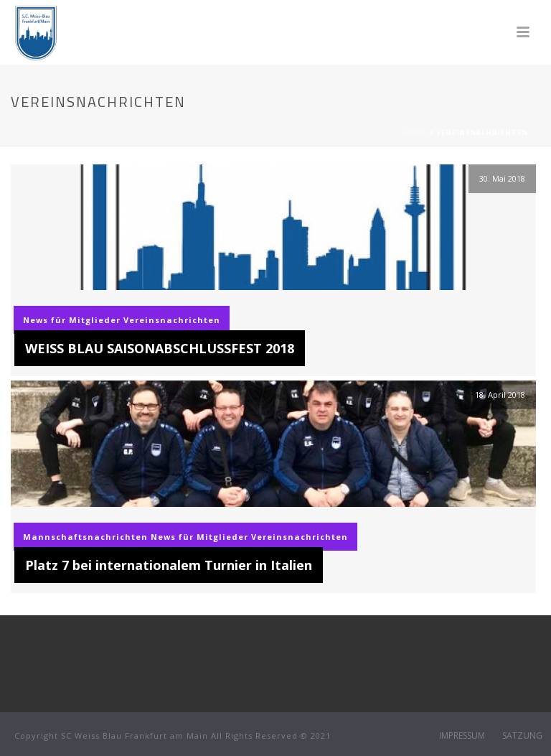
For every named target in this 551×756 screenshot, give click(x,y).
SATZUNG (522, 736)
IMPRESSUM (462, 736)
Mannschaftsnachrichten (85, 537)
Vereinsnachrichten (172, 320)
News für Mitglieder (72, 320)
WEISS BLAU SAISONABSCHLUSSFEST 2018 (160, 348)
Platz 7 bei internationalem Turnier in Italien (169, 565)
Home (416, 132)
